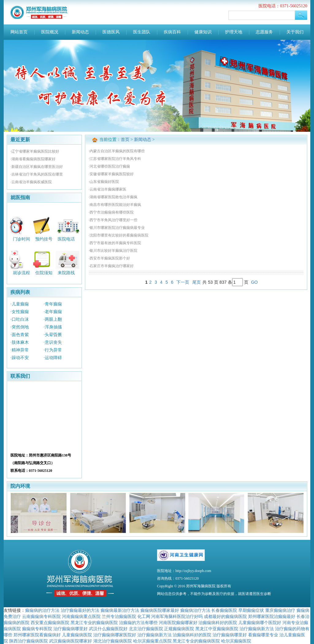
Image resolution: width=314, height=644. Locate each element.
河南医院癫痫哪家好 (178, 623)
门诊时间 (21, 239)
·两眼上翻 (53, 319)
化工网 (144, 616)
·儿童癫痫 (20, 304)
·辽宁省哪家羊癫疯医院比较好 (35, 151)
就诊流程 (21, 273)
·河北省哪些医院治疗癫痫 (109, 166)
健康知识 (203, 32)
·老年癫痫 (53, 312)
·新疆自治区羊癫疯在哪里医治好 (37, 167)
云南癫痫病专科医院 (41, 616)
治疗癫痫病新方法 (257, 629)
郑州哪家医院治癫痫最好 (272, 616)
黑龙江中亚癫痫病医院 (217, 629)
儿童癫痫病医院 (77, 635)
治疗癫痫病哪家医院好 (115, 635)
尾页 (197, 282)
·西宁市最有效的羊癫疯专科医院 (115, 243)
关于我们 (295, 32)
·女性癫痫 (20, 312)
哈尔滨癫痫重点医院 (152, 641)
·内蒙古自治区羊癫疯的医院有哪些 (117, 151)
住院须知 (44, 273)
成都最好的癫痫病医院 (225, 616)
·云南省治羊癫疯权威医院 (31, 182)
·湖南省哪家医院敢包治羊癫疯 (113, 197)
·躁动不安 (20, 358)
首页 (125, 140)
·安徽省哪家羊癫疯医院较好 (111, 174)
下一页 (183, 282)
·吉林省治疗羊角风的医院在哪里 (37, 174)
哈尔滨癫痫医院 (236, 641)
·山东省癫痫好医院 (104, 182)
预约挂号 (44, 239)
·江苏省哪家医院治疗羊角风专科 (115, 159)
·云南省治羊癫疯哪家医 (107, 189)
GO (255, 282)
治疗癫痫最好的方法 (80, 610)
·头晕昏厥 (53, 335)
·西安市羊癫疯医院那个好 (109, 258)
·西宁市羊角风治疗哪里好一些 (113, 220)
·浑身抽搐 (53, 327)
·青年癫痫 (53, 304)
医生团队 (142, 32)
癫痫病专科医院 (37, 629)
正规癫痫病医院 (179, 629)
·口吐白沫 (20, 319)
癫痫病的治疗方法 (42, 610)
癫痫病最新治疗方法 (120, 610)
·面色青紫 (20, 335)
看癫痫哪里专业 (263, 635)
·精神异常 (20, 350)
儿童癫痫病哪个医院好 (260, 623)
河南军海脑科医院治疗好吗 (177, 616)
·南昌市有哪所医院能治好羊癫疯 (115, 205)
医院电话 (66, 239)
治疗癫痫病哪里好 (71, 629)
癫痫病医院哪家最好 (160, 610)
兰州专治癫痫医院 (119, 616)
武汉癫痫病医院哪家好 (71, 641)
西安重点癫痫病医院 (50, 623)
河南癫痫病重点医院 (81, 616)
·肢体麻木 (20, 342)
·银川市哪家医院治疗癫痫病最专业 (117, 228)
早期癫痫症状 (251, 610)
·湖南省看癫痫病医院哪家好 (33, 159)
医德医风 (111, 32)
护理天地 (234, 32)
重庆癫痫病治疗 (280, 610)
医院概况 (50, 32)
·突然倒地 (20, 327)
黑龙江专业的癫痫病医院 (94, 623)
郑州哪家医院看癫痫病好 (37, 635)
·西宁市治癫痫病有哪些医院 (111, 212)
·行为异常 (53, 350)
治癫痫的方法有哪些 (138, 623)
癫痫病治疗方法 (195, 610)
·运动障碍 (53, 358)
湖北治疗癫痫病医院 (113, 641)
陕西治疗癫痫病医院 (29, 641)
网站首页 (19, 32)
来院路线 (66, 273)
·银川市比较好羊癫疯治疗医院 (113, 251)
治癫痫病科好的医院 (218, 623)
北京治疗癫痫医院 (146, 629)
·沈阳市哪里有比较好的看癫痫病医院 (119, 235)
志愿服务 (264, 32)
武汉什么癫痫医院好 (108, 629)
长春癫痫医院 (224, 610)
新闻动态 (80, 32)
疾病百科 (172, 32)
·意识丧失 (53, 342)
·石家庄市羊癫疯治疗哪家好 (111, 266)
